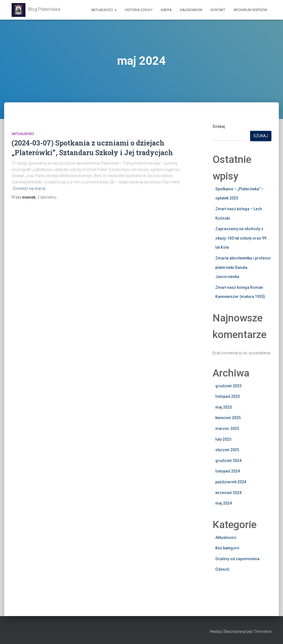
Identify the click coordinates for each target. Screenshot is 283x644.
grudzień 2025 (228, 386)
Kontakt (218, 10)
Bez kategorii (227, 548)
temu (47, 197)
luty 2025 (223, 439)
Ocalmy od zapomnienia (237, 559)
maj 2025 (224, 407)
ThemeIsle (262, 632)
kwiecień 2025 (228, 418)
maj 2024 (224, 503)
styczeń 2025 (227, 450)
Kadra (166, 10)
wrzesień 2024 (228, 493)
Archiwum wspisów (250, 10)
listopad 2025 (228, 396)
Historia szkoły (139, 10)
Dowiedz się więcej (29, 188)
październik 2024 (231, 482)
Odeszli (222, 569)
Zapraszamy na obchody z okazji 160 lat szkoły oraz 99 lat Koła (241, 238)
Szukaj (219, 126)
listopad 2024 (228, 471)
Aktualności (104, 10)
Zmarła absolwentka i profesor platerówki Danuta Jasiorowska (243, 267)
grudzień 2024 (228, 461)
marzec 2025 (227, 429)
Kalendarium (191, 10)
